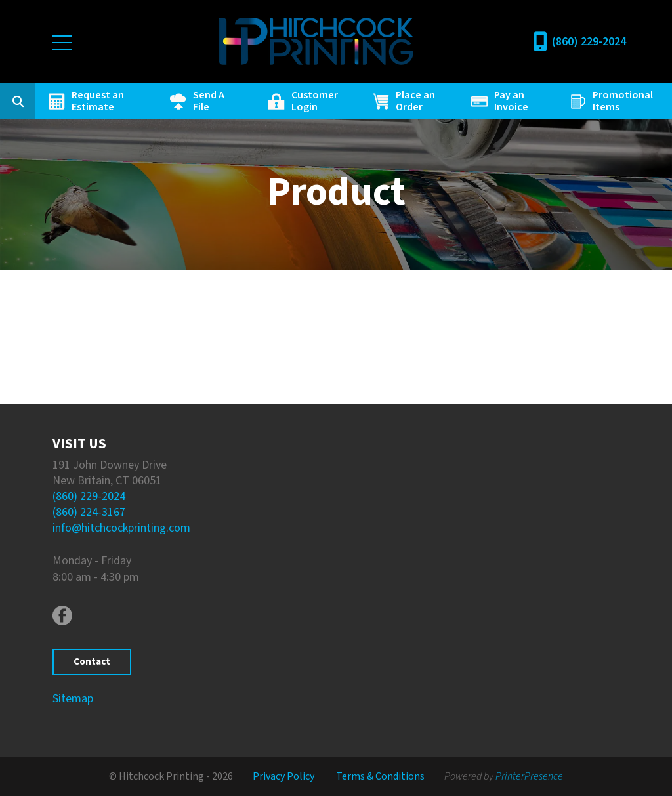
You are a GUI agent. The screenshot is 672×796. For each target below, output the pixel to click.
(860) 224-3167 (89, 512)
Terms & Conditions (380, 776)
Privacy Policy (283, 776)
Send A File (209, 101)
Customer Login (315, 101)
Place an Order (415, 101)
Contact (92, 662)
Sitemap (73, 699)
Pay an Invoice (511, 101)
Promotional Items (623, 101)
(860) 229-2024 (589, 42)
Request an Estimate (98, 101)
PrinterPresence (529, 776)
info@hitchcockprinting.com (121, 528)
